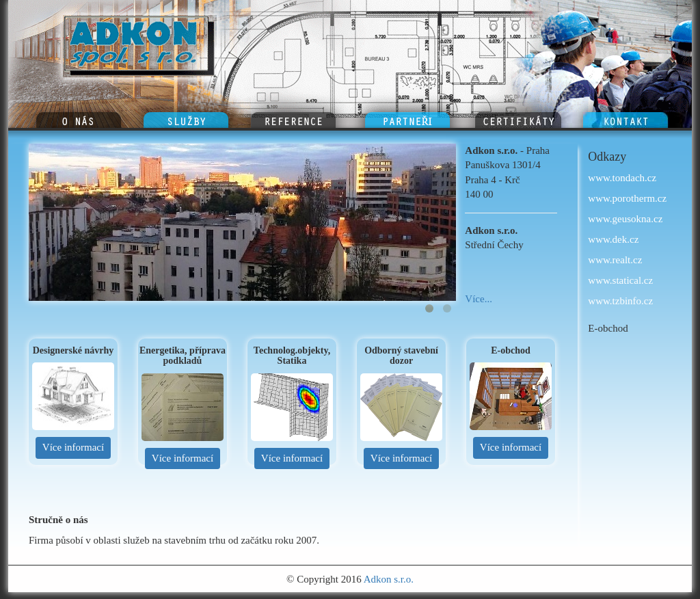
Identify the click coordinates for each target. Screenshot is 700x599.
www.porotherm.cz (627, 198)
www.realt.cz (615, 260)
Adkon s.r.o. (389, 579)
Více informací (73, 447)
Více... (479, 299)
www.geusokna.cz (625, 219)
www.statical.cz (620, 280)
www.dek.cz (613, 239)
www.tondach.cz (622, 178)
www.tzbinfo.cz (620, 301)
